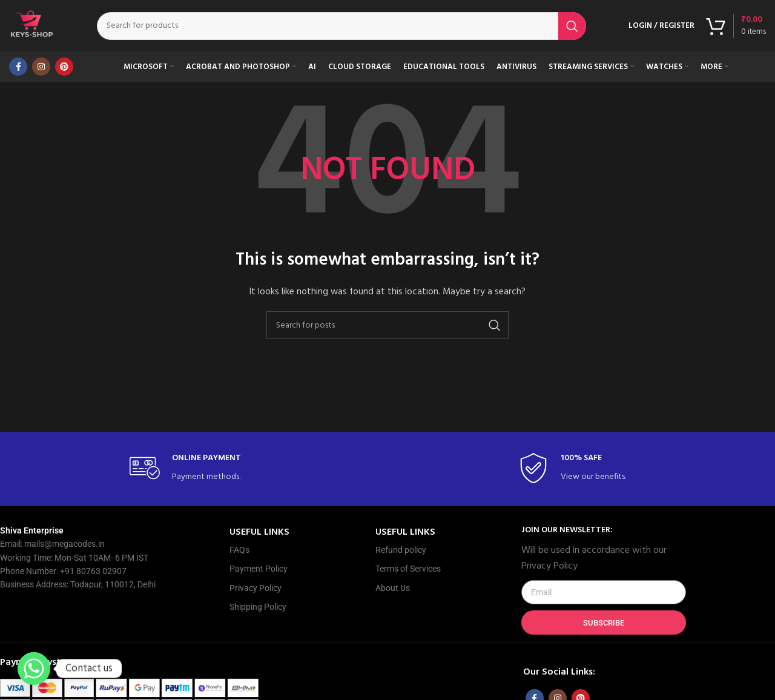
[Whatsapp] (34, 669)
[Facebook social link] (18, 70)
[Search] (343, 27)
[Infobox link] (193, 471)
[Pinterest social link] (64, 70)
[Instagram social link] (41, 70)
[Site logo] (33, 28)
